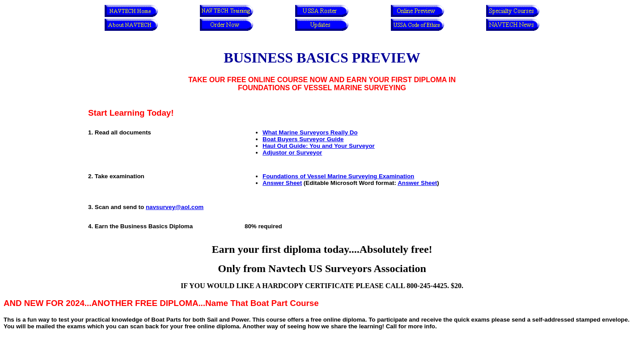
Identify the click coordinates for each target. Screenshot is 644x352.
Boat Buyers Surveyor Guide (303, 139)
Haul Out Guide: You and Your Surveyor (319, 146)
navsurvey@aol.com (175, 207)
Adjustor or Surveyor (292, 153)
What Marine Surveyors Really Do (310, 132)
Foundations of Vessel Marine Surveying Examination (338, 176)
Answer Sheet (282, 183)
